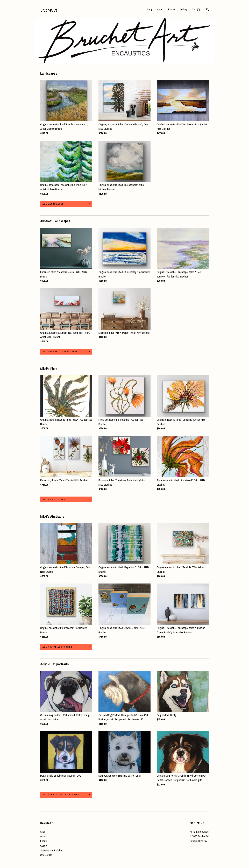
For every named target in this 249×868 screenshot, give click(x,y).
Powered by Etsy (198, 841)
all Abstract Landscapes (60, 352)
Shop (150, 9)
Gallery (184, 9)
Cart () (196, 9)
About (160, 9)
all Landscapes (53, 204)
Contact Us (46, 855)
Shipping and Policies (51, 850)
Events (172, 9)
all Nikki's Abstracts (57, 647)
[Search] (208, 10)
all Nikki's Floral (55, 499)
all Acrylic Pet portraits (61, 795)
